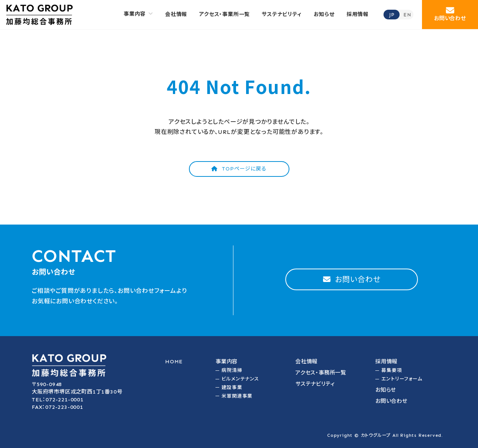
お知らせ (386, 390)
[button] (450, 15)
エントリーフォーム (402, 379)
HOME (174, 361)
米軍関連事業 (237, 396)
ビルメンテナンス (240, 379)
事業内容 (226, 361)
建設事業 (232, 387)
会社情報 (306, 361)
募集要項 (392, 370)
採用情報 (386, 361)
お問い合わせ (391, 401)
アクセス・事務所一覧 (321, 373)
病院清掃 (232, 370)
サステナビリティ (315, 384)
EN (407, 15)
